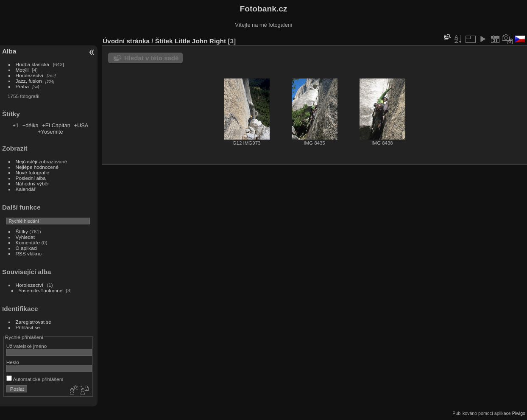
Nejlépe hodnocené (37, 167)
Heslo (13, 362)
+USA (81, 125)
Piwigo (519, 413)
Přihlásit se (28, 327)
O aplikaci (27, 248)
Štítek (164, 41)
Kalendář (26, 189)
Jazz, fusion (29, 81)
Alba (9, 51)
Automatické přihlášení (35, 379)
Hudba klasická (33, 64)
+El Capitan (56, 125)
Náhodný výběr (32, 183)
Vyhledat (25, 237)
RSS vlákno (29, 253)
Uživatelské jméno (26, 346)
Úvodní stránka (126, 41)
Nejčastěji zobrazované (42, 161)
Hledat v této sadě (151, 58)
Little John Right (200, 41)
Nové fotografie (33, 172)
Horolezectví (29, 75)
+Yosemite (50, 132)
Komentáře (28, 242)
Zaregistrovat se (33, 322)
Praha (22, 86)
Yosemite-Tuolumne (41, 290)
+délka (31, 125)
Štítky (22, 231)
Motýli (22, 70)
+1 (16, 125)
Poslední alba (31, 178)
